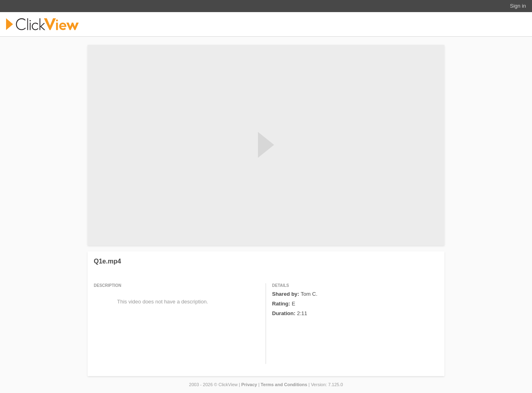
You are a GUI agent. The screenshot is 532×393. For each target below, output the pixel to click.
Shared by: (286, 294)
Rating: (281, 304)
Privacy (249, 385)
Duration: (284, 313)
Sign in (518, 6)
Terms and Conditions (284, 385)
